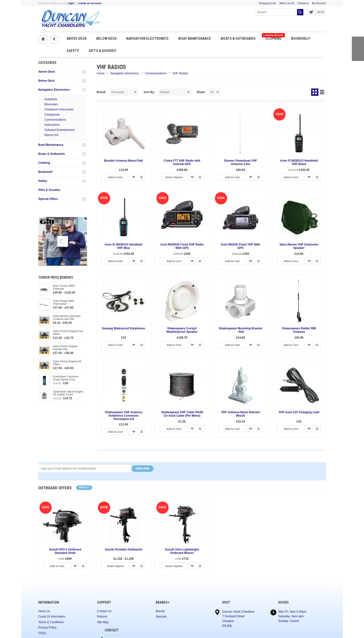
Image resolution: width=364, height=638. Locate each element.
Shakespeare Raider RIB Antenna (299, 330)
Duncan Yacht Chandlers (43, 39)
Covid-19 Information (52, 617)
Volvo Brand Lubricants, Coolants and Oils (67, 317)
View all (84, 487)
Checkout (303, 3)
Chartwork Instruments (59, 109)
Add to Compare (141, 177)
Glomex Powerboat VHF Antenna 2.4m (240, 162)
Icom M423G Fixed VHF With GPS (240, 246)
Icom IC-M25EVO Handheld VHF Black (299, 162)
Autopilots (51, 99)
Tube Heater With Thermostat (63, 302)
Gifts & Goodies (102, 51)
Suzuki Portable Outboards (124, 550)
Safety (73, 51)
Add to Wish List (134, 177)
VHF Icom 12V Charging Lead (299, 412)
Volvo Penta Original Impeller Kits (65, 348)
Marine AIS (52, 135)
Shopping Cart (268, 3)
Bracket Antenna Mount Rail (124, 161)
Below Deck (106, 39)
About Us (44, 611)
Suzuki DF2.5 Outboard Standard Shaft (65, 551)
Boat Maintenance (195, 39)
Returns (102, 617)
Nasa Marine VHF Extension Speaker (299, 246)
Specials (161, 617)
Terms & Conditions (51, 622)
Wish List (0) (287, 3)
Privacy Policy (47, 628)
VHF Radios (180, 73)
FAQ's (42, 633)
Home (101, 73)
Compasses (52, 115)
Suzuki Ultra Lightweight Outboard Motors (182, 551)
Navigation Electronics (147, 39)
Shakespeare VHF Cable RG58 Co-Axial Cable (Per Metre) (182, 414)
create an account (90, 3)
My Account (319, 3)
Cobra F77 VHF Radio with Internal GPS (182, 162)
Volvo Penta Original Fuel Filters (68, 333)
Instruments (52, 125)
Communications (55, 120)
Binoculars (51, 104)
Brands (160, 611)
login (71, 3)
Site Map (103, 622)
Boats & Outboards (238, 39)
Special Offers (48, 199)
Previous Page (54, 39)
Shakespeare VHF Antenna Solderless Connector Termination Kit (124, 416)
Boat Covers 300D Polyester (64, 287)
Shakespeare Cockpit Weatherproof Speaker (182, 330)
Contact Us (104, 611)
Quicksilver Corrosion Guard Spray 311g (66, 378)
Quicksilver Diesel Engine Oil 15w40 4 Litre (68, 393)
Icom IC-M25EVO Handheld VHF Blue (124, 246)
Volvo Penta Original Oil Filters (67, 363)
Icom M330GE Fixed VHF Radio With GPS (182, 246)
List (322, 92)
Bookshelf (301, 39)
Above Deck (77, 39)
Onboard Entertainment (60, 130)
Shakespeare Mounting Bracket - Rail (241, 330)
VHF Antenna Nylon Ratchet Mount (241, 414)
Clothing (273, 37)
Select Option (174, 177)
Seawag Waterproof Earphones (124, 328)
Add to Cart (115, 177)
